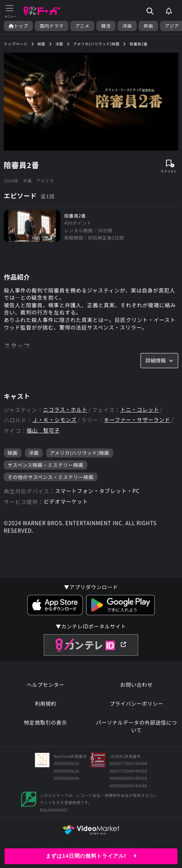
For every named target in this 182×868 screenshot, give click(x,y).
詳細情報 (159, 360)
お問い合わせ (137, 685)
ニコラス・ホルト (65, 410)
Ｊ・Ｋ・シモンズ (54, 420)
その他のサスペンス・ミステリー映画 (51, 477)
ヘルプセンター (45, 685)
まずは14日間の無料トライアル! (91, 856)
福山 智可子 (43, 430)
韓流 (106, 26)
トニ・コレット (140, 410)
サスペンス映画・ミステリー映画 (45, 465)
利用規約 (45, 704)
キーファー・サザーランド (137, 420)
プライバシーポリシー (136, 704)
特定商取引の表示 (45, 723)
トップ (18, 26)
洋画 (127, 26)
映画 (13, 453)
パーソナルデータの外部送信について (136, 726)
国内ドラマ (52, 26)
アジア (172, 26)
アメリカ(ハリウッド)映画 (80, 453)
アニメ (82, 26)
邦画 (148, 26)
